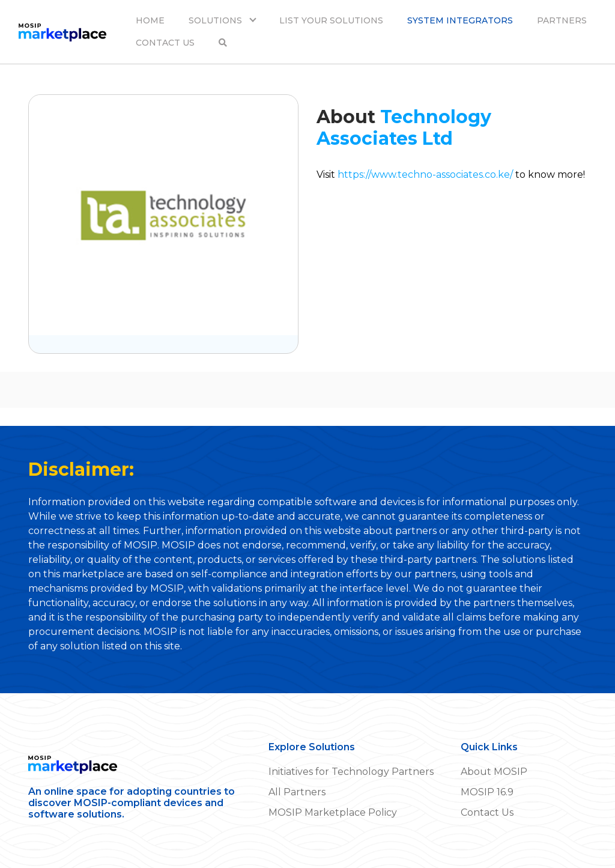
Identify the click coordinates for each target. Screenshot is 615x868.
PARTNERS (562, 20)
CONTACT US (165, 43)
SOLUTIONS (217, 20)
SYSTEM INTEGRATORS (460, 20)
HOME (150, 20)
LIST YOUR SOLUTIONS (331, 20)
